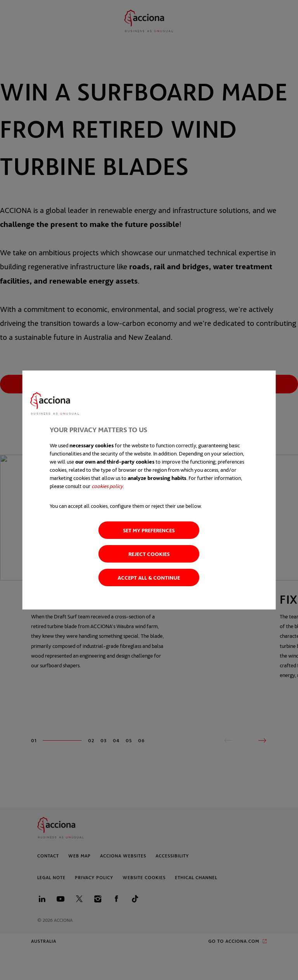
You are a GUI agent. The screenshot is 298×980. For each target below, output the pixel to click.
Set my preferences (149, 530)
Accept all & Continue (149, 577)
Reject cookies (149, 554)
